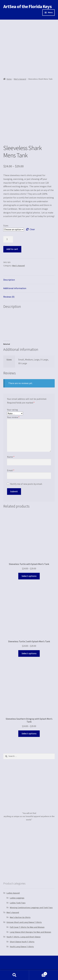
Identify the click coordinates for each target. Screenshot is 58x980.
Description (9, 280)
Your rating (12, 410)
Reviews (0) (9, 297)
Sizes (6, 226)
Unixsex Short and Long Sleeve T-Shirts (24, 922)
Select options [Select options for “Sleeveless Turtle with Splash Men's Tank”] (29, 576)
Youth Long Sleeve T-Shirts (22, 947)
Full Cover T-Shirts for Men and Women (27, 927)
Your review (13, 417)
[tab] (29, 280)
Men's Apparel (20, 79)
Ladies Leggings (17, 898)
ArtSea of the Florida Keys (27, 6)
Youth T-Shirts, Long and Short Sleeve (23, 937)
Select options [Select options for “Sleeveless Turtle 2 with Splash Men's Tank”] (29, 653)
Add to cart (12, 249)
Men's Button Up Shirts (20, 917)
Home (9, 79)
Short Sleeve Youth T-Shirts (22, 942)
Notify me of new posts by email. (26, 484)
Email (11, 470)
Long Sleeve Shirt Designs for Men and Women (30, 932)
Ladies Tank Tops (18, 903)
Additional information (15, 288)
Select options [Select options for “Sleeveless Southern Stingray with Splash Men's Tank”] (29, 733)
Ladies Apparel (13, 893)
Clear (32, 229)
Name (11, 457)
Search (15, 975)
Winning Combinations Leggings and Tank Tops (31, 908)
